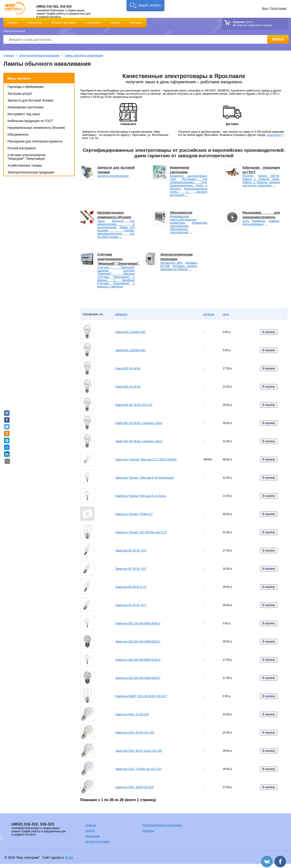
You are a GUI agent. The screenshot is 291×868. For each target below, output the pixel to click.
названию (121, 314)
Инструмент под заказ (24, 114)
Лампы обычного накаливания (84, 56)
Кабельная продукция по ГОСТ (30, 121)
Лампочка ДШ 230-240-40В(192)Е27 (138, 642)
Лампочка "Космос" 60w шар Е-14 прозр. (141, 496)
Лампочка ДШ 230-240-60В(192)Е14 (138, 660)
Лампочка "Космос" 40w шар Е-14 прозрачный (144, 478)
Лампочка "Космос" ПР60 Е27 (134, 514)
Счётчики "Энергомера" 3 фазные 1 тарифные (116, 285)
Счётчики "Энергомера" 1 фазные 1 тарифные (116, 279)
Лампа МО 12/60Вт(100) (130, 350)
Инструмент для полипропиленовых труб (188, 181)
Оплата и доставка (64, 23)
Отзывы (115, 23)
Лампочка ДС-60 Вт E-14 (131, 587)
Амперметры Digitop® (174, 269)
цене (226, 314)
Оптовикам (35, 23)
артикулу (209, 314)
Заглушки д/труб (20, 94)
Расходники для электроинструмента (35, 141)
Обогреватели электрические (179, 231)
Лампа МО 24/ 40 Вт (128, 368)
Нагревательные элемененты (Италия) (36, 128)
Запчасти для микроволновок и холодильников (116, 224)
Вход (265, 8)
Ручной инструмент (22, 148)
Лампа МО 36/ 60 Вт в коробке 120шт (139, 423)
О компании (93, 23)
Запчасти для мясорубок (113, 176)
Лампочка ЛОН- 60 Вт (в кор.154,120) (139, 751)
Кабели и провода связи (261, 179)
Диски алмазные (253, 224)
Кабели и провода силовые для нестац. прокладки (261, 184)
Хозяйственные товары (25, 165)
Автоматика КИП (171, 263)
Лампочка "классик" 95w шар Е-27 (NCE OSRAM (146, 459)
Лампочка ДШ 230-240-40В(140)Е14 (138, 623)
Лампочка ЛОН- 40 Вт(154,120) (135, 733)
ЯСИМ (69, 858)
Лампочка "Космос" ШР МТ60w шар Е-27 (141, 532)
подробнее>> (275, 135)
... (187, 195)
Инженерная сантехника (25, 107)
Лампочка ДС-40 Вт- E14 (131, 551)
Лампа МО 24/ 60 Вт (128, 387)
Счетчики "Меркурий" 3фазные (116, 272)
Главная (9, 56)
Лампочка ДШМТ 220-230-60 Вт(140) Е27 (141, 696)
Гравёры (274, 221)
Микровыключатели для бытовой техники (116, 235)
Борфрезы (258, 221)
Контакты (136, 23)
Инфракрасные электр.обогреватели (183, 218)
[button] (145, 6)
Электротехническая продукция (39, 56)
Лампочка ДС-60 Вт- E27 (131, 605)
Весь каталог (19, 78)
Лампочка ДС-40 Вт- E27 (131, 569)
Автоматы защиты (185, 266)
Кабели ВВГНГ (268, 176)
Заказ (101, 221)
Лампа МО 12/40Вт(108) (130, 332)
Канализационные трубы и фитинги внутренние (188, 192)
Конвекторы (177, 223)
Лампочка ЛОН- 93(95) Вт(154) (135, 787)
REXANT (248, 176)
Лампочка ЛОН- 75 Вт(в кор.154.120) (138, 769)
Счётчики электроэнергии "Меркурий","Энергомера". (27, 157)
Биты (246, 221)
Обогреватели (18, 135)
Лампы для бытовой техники (116, 229)
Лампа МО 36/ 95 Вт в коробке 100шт (139, 441)
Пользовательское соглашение (162, 825)
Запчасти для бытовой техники (30, 100)
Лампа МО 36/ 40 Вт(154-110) (134, 405)
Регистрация (278, 8)
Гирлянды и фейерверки (26, 87)
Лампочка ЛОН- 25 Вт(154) (132, 714)
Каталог (13, 23)
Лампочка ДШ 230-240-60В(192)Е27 (138, 678)
